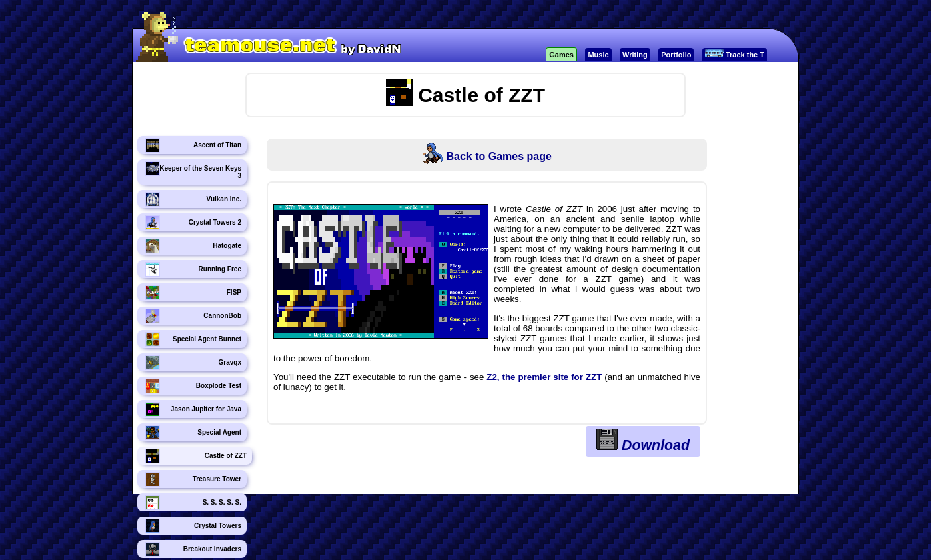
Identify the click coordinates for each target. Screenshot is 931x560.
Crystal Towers (193, 526)
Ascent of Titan (193, 145)
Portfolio (676, 55)
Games (561, 55)
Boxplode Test (193, 386)
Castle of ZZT (196, 456)
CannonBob (193, 316)
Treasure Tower (193, 479)
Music (598, 55)
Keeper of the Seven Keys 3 (193, 170)
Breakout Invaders (193, 549)
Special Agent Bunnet (193, 339)
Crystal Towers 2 (193, 223)
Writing (635, 55)
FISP (193, 293)
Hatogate (193, 246)
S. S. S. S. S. (193, 503)
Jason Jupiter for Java (193, 409)
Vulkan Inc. (193, 199)
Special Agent (193, 433)
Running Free (193, 269)
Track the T (735, 54)
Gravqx (193, 363)
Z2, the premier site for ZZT (544, 377)
